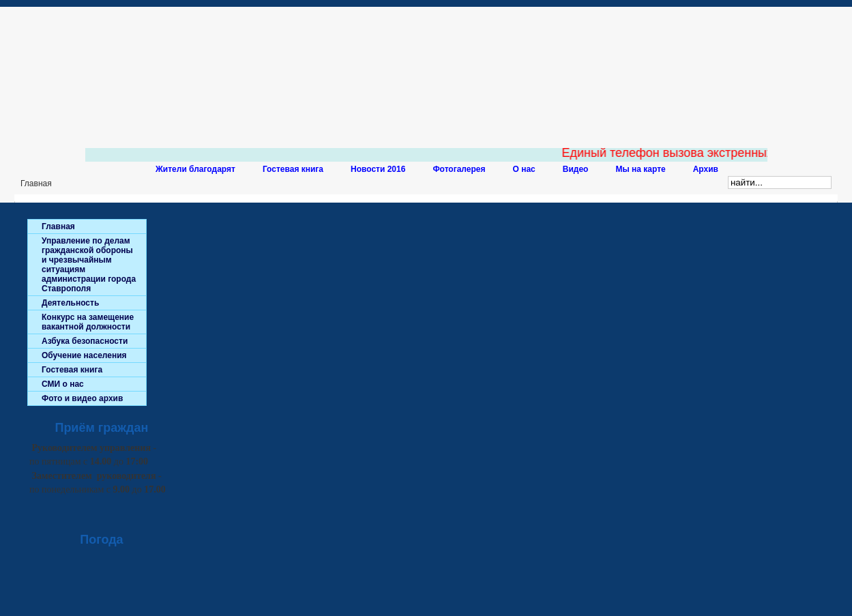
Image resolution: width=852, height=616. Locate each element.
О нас (524, 169)
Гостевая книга (293, 169)
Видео (576, 169)
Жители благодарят (195, 169)
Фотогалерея (459, 169)
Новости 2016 (378, 169)
